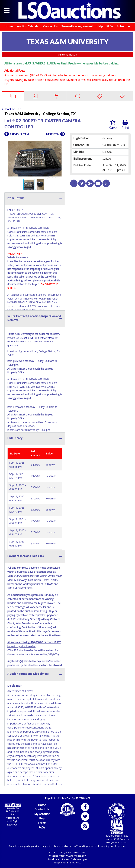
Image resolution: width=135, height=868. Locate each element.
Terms (42, 823)
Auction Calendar (28, 26)
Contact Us (50, 26)
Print (125, 125)
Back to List (11, 109)
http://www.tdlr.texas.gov (72, 856)
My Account (42, 814)
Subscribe (123, 26)
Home (9, 26)
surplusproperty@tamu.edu (39, 338)
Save (113, 125)
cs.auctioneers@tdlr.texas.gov (71, 859)
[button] (62, 142)
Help (100, 26)
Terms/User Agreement (77, 26)
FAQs (110, 26)
